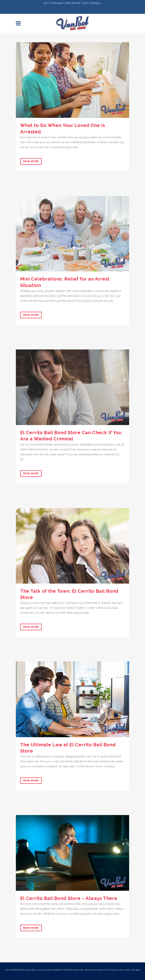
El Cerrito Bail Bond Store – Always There (69, 898)
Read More (31, 161)
